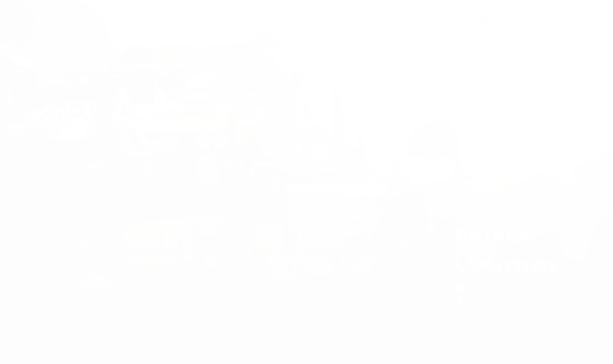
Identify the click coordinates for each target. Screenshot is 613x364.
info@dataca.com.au (505, 288)
